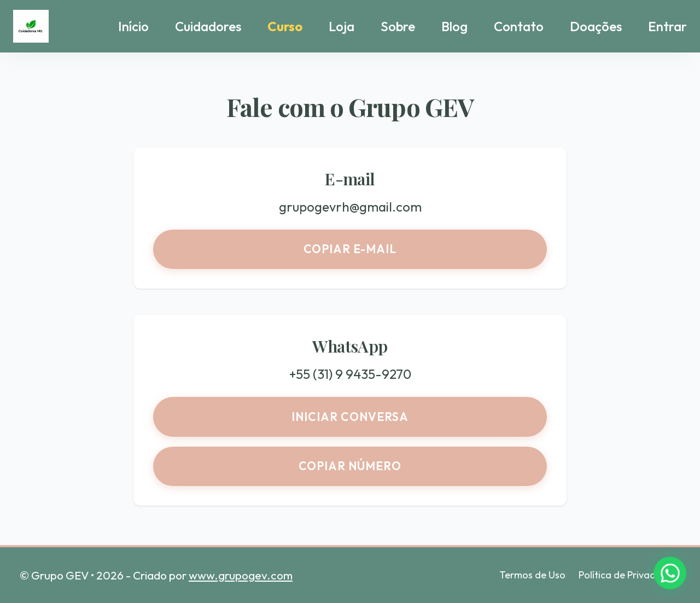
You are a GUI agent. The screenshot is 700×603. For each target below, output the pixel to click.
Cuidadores (208, 26)
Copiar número (350, 466)
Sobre (398, 26)
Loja (342, 26)
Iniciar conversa (350, 417)
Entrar (667, 26)
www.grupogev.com (241, 575)
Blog (454, 26)
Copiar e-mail (350, 249)
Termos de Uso (532, 575)
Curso (285, 26)
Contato (519, 26)
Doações (596, 26)
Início (133, 26)
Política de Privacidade (629, 575)
